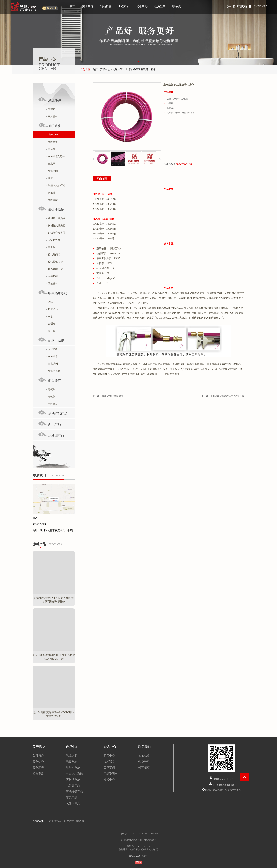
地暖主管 (52, 135)
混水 (49, 178)
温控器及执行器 (56, 185)
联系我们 (178, 6)
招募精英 (144, 768)
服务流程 (38, 768)
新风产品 (50, 424)
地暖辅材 (52, 200)
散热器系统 (51, 209)
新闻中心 (109, 756)
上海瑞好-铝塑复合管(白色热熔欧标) (228, 396)
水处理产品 (51, 435)
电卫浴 (51, 247)
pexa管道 (52, 349)
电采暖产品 (51, 380)
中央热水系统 (53, 292)
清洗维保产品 (53, 413)
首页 (73, 6)
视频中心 (109, 780)
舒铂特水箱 (55, 821)
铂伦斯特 (69, 821)
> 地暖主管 (117, 69)
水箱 (49, 302)
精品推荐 (106, 6)
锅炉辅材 (52, 116)
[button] (138, 61)
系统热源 (50, 100)
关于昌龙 (88, 6)
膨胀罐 (51, 331)
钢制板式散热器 (56, 218)
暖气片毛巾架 (54, 262)
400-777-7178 (260, 6)
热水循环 (52, 309)
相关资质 (38, 774)
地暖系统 (50, 125)
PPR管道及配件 (55, 156)
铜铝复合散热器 (56, 233)
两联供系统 (51, 340)
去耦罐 (51, 324)
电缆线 (51, 389)
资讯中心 (142, 6)
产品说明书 (111, 774)
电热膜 (51, 397)
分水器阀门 (53, 171)
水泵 (49, 316)
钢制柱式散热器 (56, 226)
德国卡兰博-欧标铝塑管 (113, 396)
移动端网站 (240, 6)
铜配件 (51, 193)
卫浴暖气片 (53, 240)
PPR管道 (52, 357)
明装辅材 (52, 284)
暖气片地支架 (54, 269)
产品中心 (72, 747)
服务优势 (38, 762)
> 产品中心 (104, 69)
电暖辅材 (52, 404)
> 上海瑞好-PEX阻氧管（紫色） (141, 69)
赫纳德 (80, 821)
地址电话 (144, 756)
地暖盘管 (52, 142)
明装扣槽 (52, 276)
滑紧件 (51, 149)
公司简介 (38, 756)
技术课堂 (109, 762)
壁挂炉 (51, 109)
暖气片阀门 (53, 255)
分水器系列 (53, 371)
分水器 (51, 164)
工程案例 (124, 6)
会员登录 (160, 6)
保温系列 (52, 364)
